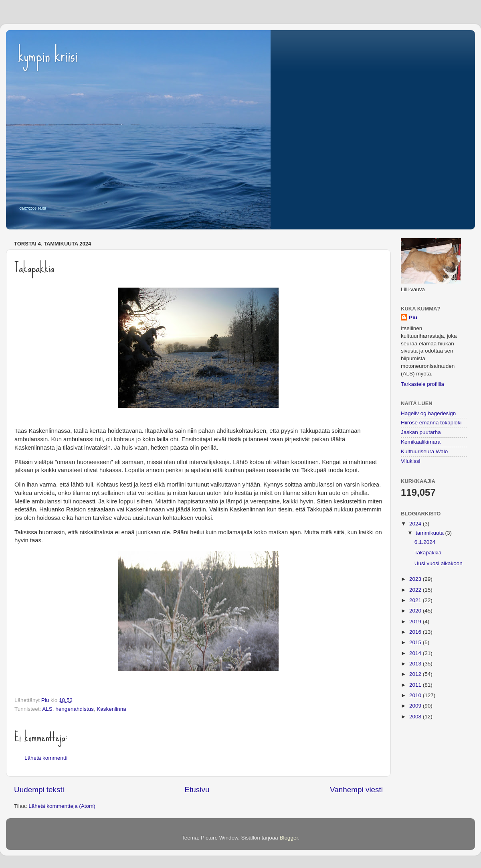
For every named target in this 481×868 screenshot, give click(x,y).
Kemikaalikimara (421, 442)
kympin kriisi (48, 55)
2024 (416, 524)
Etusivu (197, 790)
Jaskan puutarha (421, 432)
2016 (416, 632)
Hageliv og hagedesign (428, 413)
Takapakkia (428, 553)
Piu (413, 317)
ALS (47, 709)
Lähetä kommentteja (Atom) (62, 806)
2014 (416, 653)
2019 (416, 622)
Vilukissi (411, 461)
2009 (416, 706)
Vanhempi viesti (356, 790)
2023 (416, 579)
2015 (416, 642)
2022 (416, 590)
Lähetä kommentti (46, 758)
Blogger (289, 838)
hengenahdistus (74, 709)
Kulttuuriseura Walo (424, 451)
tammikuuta (430, 533)
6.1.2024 (425, 542)
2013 (416, 664)
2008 (416, 717)
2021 (416, 600)
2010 (416, 695)
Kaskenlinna (111, 709)
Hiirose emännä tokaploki (431, 423)
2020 (416, 611)
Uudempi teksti (39, 790)
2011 (416, 685)
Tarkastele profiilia (422, 384)
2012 (416, 674)
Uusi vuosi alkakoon (439, 563)
